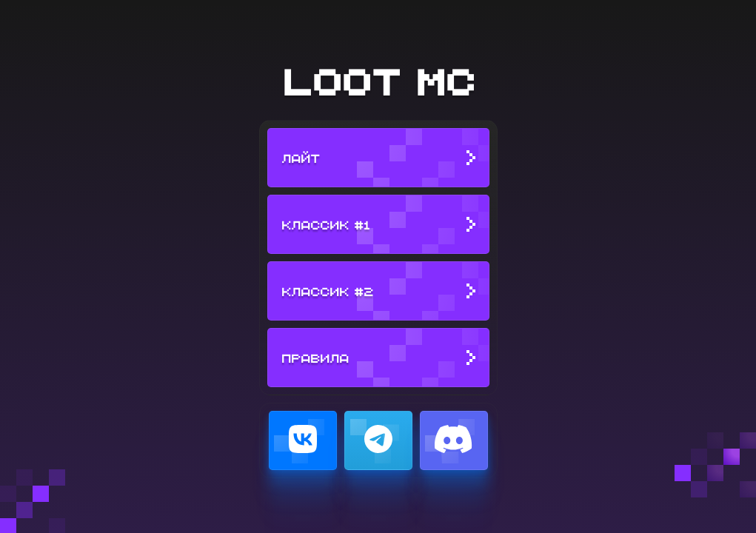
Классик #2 (327, 291)
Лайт (301, 158)
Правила (315, 358)
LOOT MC (378, 80)
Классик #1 (326, 224)
